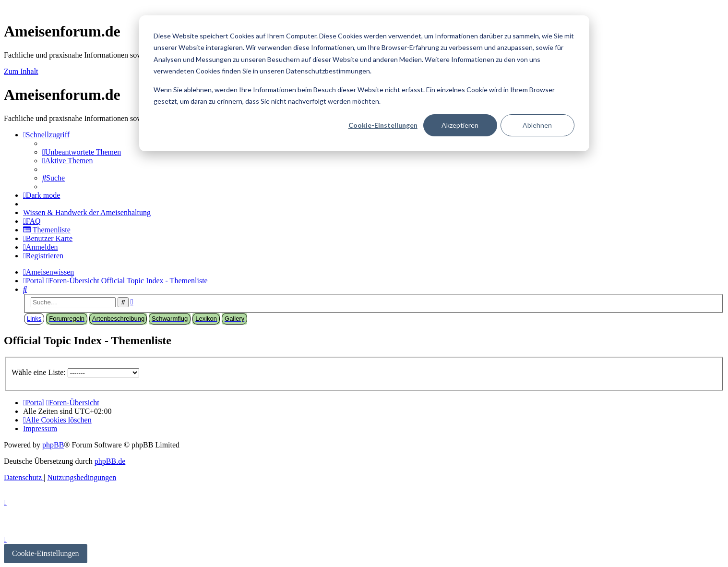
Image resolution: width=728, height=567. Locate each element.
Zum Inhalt (21, 71)
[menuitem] (82, 152)
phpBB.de (110, 461)
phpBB (53, 445)
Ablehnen (537, 125)
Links (34, 319)
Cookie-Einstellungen (383, 125)
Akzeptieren (460, 125)
